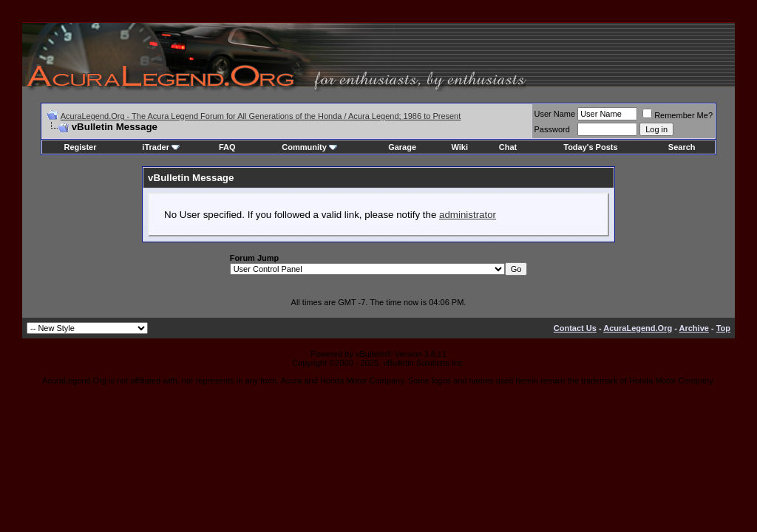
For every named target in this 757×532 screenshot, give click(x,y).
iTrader (161, 147)
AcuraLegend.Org (638, 328)
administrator (468, 215)
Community (309, 147)
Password (552, 129)
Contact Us (575, 328)
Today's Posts (590, 147)
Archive (694, 328)
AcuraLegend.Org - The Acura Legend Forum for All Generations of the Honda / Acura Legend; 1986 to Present (261, 116)
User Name (555, 114)
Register (80, 147)
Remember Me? (678, 115)
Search (682, 147)
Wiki (459, 147)
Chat (508, 147)
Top (723, 328)
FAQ (227, 147)
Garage (402, 147)
